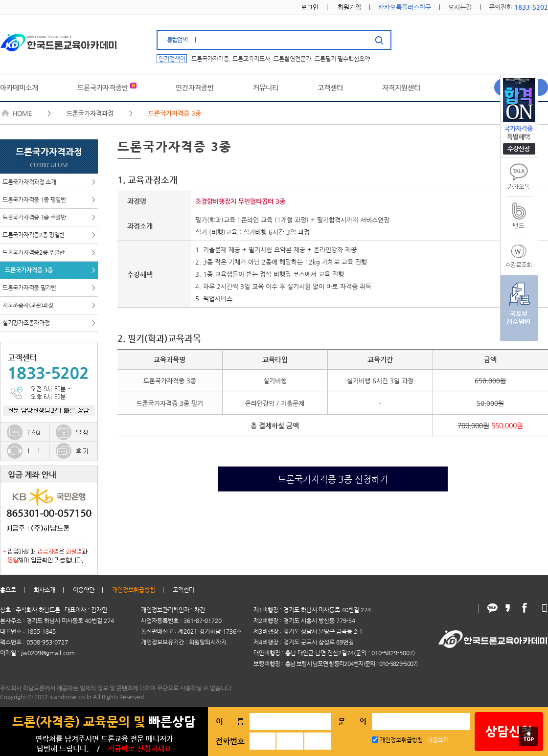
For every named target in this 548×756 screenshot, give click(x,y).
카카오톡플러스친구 (405, 7)
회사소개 (45, 590)
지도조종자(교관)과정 (49, 305)
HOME (17, 113)
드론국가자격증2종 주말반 (49, 253)
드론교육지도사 (251, 59)
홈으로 (8, 590)
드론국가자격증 (210, 59)
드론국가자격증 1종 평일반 (49, 200)
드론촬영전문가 (292, 59)
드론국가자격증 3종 (50, 270)
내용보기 (438, 740)
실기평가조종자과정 (49, 323)
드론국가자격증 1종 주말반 (49, 217)
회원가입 (349, 7)
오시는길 (460, 7)
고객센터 (183, 590)
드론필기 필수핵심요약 (342, 59)
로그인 (310, 7)
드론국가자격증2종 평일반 (49, 235)
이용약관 (84, 590)
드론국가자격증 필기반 (49, 288)
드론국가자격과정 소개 (49, 182)
